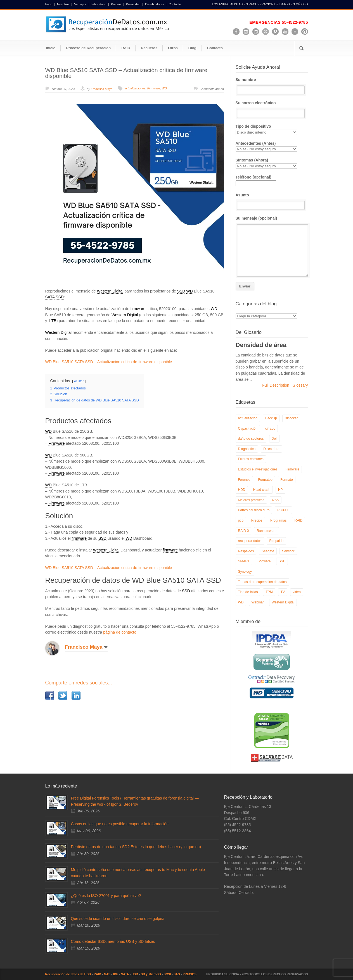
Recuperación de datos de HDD (68, 974)
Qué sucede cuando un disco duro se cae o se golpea (118, 919)
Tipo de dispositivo (272, 129)
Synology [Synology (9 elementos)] (245, 572)
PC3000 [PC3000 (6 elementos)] (283, 510)
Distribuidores (154, 4)
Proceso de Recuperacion (88, 48)
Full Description (276, 385)
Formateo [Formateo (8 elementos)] (265, 480)
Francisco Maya (102, 89)
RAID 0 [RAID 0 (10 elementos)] (244, 531)
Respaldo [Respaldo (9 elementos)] (277, 541)
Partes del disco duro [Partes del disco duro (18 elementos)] (254, 510)
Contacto (175, 4)
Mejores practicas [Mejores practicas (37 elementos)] (251, 500)
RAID (126, 48)
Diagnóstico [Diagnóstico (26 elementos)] (247, 449)
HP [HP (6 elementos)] (280, 490)
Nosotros (63, 4)
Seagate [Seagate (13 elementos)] (268, 551)
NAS (107, 974)
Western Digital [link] (110, 291)
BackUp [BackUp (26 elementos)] (271, 418)
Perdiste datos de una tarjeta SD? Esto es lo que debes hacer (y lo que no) (136, 847)
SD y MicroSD (151, 974)
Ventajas (80, 4)
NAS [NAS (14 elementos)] (276, 500)
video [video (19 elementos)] (297, 592)
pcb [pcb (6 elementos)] (241, 520)
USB (135, 974)
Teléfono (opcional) (256, 180)
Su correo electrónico (272, 109)
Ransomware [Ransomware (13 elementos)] (266, 531)
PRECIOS (189, 974)
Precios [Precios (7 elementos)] (257, 520)
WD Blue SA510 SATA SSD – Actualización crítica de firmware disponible (126, 73)
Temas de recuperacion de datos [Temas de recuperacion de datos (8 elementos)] (262, 582)
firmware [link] (138, 309)
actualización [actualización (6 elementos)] (248, 418)
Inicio (49, 4)
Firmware (154, 88)
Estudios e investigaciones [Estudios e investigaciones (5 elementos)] (258, 469)
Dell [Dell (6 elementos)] (275, 439)
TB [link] (54, 321)
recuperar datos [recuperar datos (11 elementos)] (250, 541)
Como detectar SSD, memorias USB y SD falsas (113, 941)
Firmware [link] (56, 443)
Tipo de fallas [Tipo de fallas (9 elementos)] (248, 592)
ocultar (79, 381)
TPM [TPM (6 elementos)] (269, 592)
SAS (177, 974)
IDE (116, 974)
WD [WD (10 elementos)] (241, 602)
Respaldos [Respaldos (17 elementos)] (246, 551)
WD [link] (189, 291)
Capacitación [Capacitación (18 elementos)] (248, 429)
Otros (173, 48)
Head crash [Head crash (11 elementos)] (262, 490)
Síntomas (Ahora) (272, 163)
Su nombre (272, 86)
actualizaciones (135, 88)
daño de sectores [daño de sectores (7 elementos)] (251, 439)
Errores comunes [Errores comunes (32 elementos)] (251, 459)
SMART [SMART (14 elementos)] (244, 561)
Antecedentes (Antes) (272, 147)
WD (164, 88)
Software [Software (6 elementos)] (264, 561)
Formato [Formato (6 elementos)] (287, 480)
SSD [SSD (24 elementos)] (282, 561)
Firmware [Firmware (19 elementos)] (292, 469)
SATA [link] (50, 297)
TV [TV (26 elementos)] (283, 592)
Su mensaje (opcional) (272, 246)
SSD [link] (181, 291)
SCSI (167, 974)
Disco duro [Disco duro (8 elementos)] (271, 449)
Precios (116, 4)
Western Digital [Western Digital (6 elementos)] (283, 602)
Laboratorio (98, 4)
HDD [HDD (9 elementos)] (242, 490)
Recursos (149, 48)
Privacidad (133, 4)
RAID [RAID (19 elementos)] (299, 520)
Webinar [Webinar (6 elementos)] (258, 602)
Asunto (272, 201)
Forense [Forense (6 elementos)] (244, 480)
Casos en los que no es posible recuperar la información (120, 824)
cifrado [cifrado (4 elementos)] (270, 429)
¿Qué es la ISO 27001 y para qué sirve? (106, 896)
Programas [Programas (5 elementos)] (279, 520)
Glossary (299, 385)
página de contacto (120, 632)
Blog (192, 48)
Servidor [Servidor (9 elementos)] (288, 551)
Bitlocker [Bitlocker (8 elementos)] (291, 418)
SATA (125, 974)
